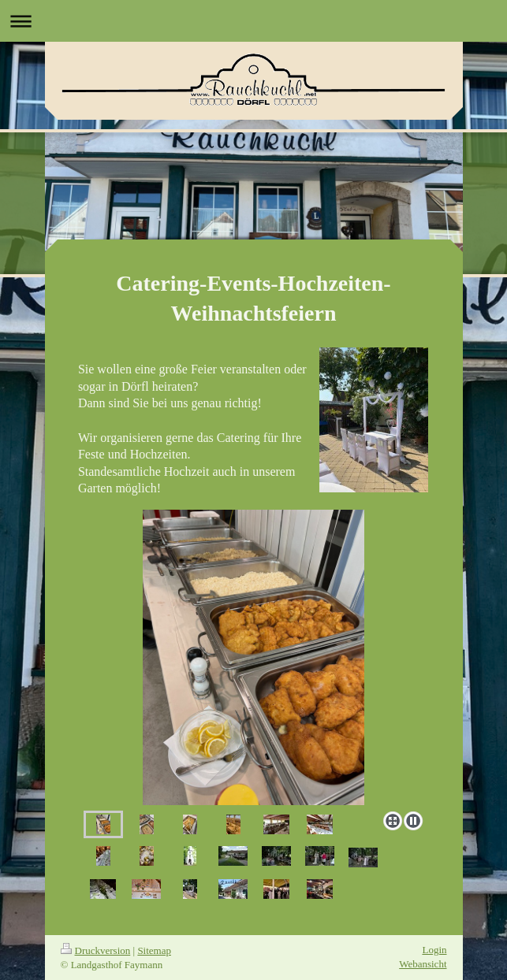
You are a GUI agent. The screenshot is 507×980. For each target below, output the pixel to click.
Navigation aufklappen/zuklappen (253, 21)
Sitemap (154, 950)
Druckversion (96, 950)
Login (434, 950)
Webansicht (423, 964)
